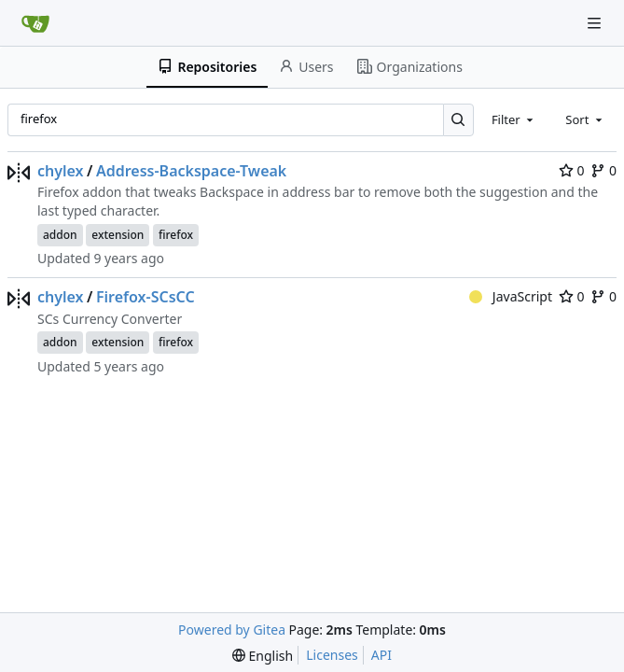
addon (60, 235)
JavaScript (511, 296)
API (381, 655)
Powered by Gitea (232, 630)
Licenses (332, 655)
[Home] (35, 23)
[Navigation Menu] (596, 23)
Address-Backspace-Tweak (191, 171)
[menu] (263, 656)
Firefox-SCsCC (146, 297)
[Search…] (458, 120)
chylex (61, 171)
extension (118, 235)
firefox (176, 235)
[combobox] (514, 119)
